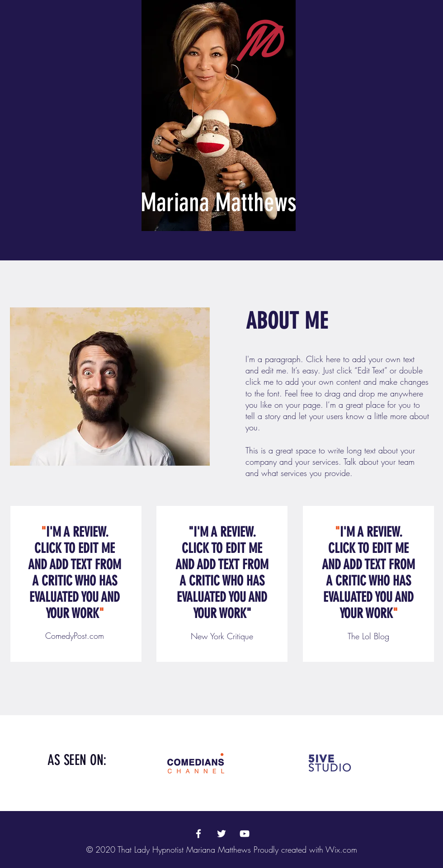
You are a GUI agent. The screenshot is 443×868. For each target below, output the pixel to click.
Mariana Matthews (219, 203)
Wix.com (341, 849)
